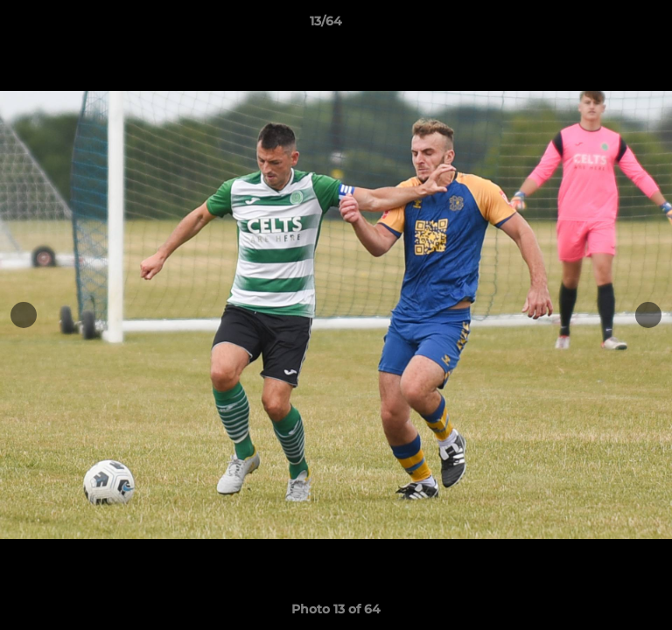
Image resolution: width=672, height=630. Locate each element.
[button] (609, 25)
